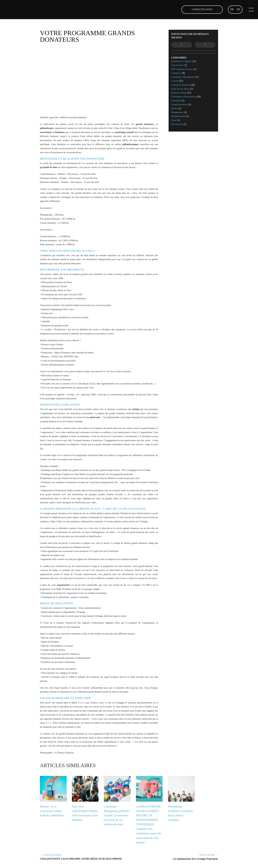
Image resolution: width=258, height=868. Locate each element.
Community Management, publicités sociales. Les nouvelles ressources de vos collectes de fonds (117, 816)
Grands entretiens (179, 105)
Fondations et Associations (184, 97)
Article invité (177, 65)
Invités (174, 109)
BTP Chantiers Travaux (182, 69)
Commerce (176, 73)
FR (232, 9)
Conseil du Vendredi (181, 85)
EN (238, 9)
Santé (174, 120)
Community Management (183, 77)
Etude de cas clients (180, 89)
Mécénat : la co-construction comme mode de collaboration (52, 811)
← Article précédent (51, 855)
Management (177, 112)
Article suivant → (209, 855)
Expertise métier (179, 93)
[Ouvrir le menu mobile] (250, 10)
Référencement (178, 116)
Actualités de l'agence (181, 61)
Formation (176, 101)
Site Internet (177, 124)
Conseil (175, 81)
